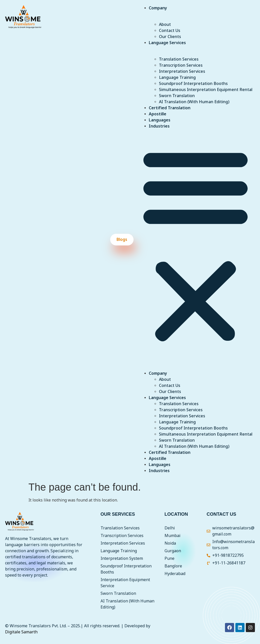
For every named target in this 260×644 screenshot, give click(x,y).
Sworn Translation (177, 96)
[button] (196, 245)
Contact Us (170, 31)
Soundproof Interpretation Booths (193, 84)
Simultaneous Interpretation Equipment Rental (206, 90)
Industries (159, 126)
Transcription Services (181, 65)
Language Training (177, 78)
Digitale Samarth (21, 632)
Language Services (167, 43)
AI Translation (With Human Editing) (194, 102)
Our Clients (170, 37)
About (165, 25)
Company (158, 8)
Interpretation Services (182, 71)
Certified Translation (170, 108)
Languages (160, 120)
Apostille (158, 114)
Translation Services (179, 59)
